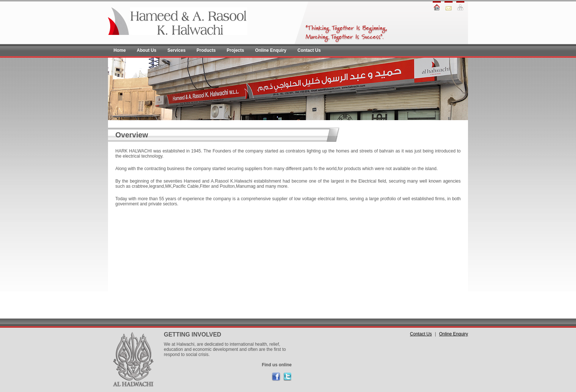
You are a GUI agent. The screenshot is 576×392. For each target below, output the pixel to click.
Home (120, 50)
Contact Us (309, 50)
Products (206, 50)
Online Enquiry (271, 50)
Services (177, 50)
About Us (146, 50)
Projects (235, 50)
